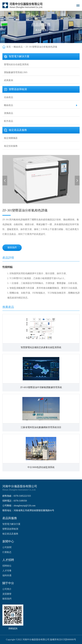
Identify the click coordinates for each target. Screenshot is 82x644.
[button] (5, 181)
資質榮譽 (7, 594)
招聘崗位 (7, 566)
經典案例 (9, 80)
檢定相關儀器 (11, 138)
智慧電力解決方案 (11, 524)
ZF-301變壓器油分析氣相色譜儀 (41, 47)
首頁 (9, 47)
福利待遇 (7, 575)
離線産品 (18, 47)
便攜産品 (9, 113)
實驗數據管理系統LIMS (16, 72)
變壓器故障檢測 (10, 529)
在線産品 (9, 97)
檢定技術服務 (11, 146)
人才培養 (7, 571)
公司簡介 (7, 589)
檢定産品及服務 (10, 534)
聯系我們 (12, 248)
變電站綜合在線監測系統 (16, 64)
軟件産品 (9, 121)
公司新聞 (7, 547)
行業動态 (7, 552)
